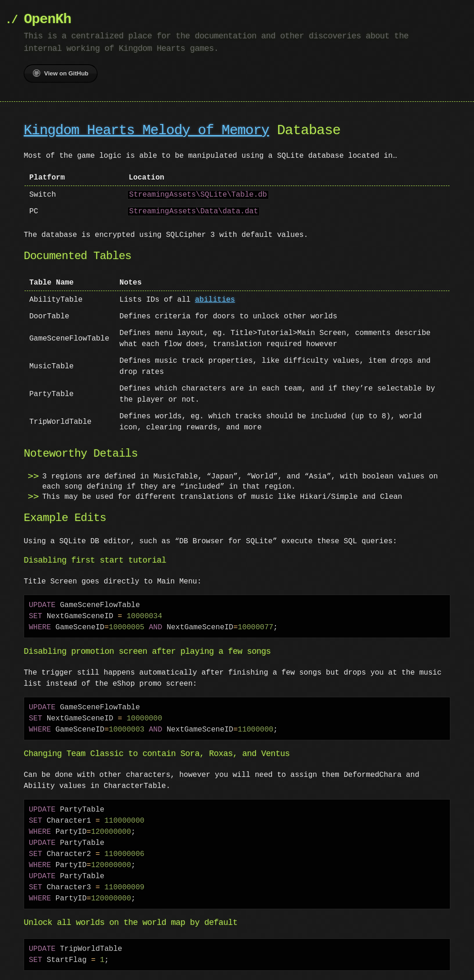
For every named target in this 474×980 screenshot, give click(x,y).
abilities (215, 300)
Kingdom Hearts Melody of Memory (146, 131)
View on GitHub (61, 73)
